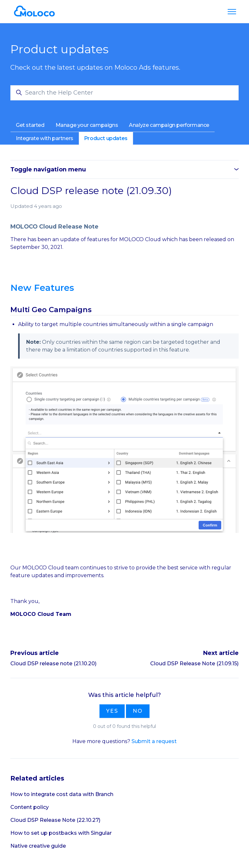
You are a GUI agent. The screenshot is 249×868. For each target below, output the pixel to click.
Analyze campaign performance (169, 125)
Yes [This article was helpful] (112, 711)
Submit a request (154, 741)
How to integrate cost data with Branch (62, 794)
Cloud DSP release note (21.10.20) (53, 664)
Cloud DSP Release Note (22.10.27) (55, 820)
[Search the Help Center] (124, 93)
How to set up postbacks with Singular (61, 833)
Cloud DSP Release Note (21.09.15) (194, 664)
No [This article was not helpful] (138, 711)
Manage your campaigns (87, 125)
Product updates (106, 138)
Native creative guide (38, 846)
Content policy (30, 807)
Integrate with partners (45, 138)
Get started (30, 125)
